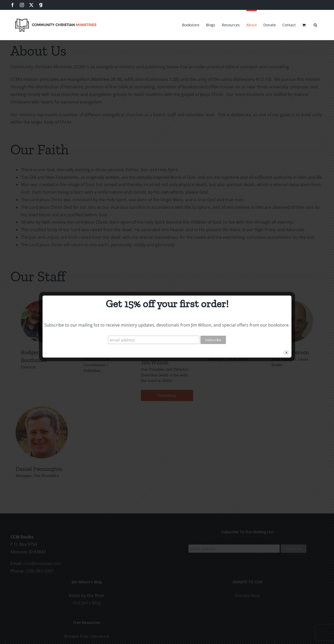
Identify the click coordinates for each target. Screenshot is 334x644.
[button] (315, 24)
